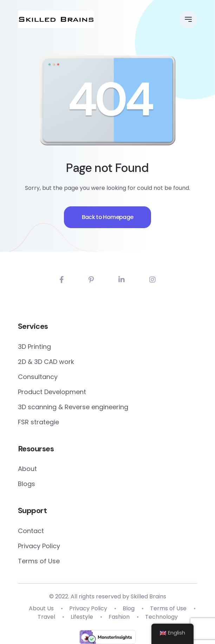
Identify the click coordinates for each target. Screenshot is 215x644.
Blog (129, 608)
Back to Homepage (108, 217)
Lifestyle (82, 617)
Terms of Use (39, 561)
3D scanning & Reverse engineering (73, 407)
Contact (31, 531)
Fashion (119, 617)
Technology (161, 617)
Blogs (27, 484)
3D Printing (34, 347)
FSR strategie (38, 422)
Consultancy (38, 377)
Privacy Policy (39, 546)
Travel (46, 617)
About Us (41, 608)
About (27, 469)
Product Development (52, 392)
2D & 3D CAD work (46, 362)
